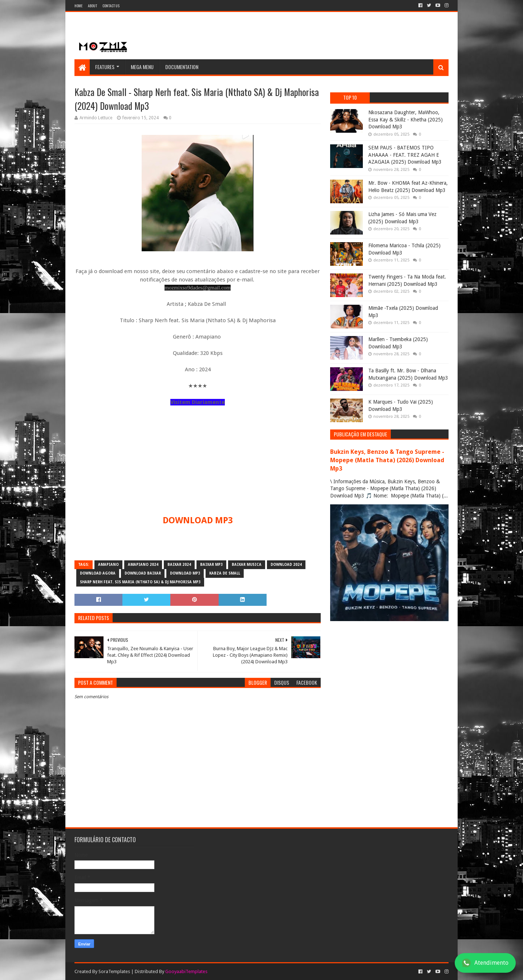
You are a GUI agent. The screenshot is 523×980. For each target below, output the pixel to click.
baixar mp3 (211, 565)
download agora (98, 573)
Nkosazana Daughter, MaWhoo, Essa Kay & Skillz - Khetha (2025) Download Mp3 (406, 119)
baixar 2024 (179, 565)
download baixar (143, 573)
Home (78, 6)
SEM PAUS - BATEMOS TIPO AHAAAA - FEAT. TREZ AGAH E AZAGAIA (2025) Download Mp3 (405, 155)
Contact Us (111, 6)
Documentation (182, 67)
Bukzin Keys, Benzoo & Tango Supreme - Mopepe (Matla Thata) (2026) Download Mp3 (387, 460)
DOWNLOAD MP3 (198, 520)
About (92, 6)
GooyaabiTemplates (186, 971)
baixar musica (247, 565)
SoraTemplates (114, 971)
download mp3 (185, 573)
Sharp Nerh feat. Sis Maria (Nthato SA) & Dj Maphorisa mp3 (140, 582)
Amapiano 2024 (143, 565)
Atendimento (485, 963)
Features (105, 67)
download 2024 (286, 565)
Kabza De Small (225, 573)
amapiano (108, 565)
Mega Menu (142, 67)
